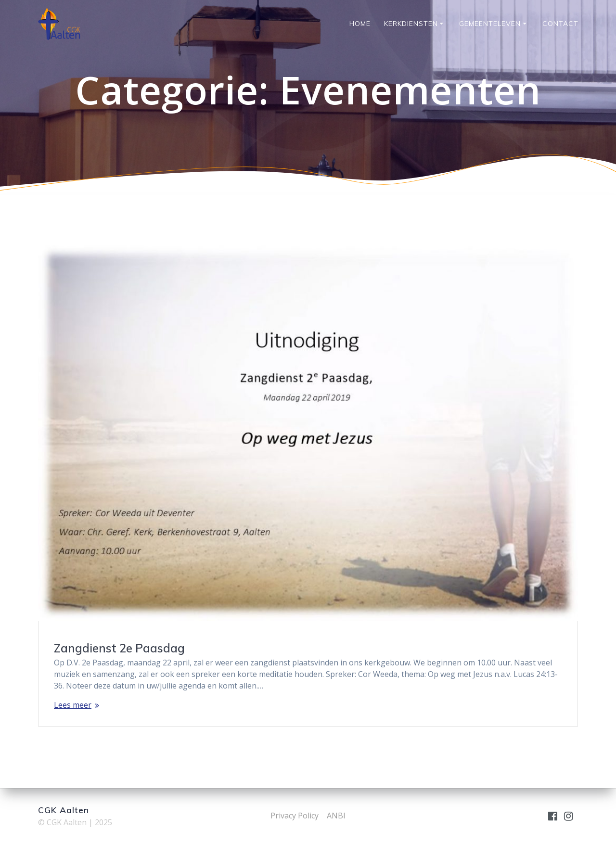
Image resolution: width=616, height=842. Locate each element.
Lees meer (73, 705)
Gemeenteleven (490, 24)
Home (360, 24)
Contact (560, 24)
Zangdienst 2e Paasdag (119, 648)
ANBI (336, 816)
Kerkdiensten (411, 24)
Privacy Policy (295, 816)
